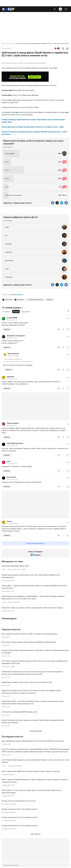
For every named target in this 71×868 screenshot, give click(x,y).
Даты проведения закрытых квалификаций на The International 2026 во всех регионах (33, 741)
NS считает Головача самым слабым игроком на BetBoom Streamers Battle (29, 642)
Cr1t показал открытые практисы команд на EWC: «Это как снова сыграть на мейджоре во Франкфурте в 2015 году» (35, 662)
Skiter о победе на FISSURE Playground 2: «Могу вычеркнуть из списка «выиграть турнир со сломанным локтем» (35, 781)
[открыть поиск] (55, 9)
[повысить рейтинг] (59, 329)
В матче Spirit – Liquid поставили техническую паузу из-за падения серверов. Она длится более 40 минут (34, 587)
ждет (67, 112)
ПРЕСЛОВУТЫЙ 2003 (15, 443)
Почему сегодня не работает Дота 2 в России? (19, 801)
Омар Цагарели (13, 423)
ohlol (9, 461)
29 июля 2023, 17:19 (12, 446)
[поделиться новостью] (67, 48)
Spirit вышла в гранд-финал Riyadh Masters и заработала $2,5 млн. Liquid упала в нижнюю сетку (42, 43)
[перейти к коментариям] (55, 48)
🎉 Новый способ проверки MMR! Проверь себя (19, 712)
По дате (6, 312)
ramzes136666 (12, 318)
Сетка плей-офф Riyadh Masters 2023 (15, 566)
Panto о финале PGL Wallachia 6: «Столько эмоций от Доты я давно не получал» (31, 771)
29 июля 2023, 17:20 (12, 320)
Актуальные (26, 312)
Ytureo (9, 521)
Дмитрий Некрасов (17, 295)
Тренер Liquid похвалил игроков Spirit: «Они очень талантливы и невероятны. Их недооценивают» (31, 576)
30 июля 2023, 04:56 (12, 524)
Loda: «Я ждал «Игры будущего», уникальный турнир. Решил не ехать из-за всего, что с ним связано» (35, 761)
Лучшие (16, 312)
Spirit (3, 68)
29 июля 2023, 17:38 (12, 479)
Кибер (3, 43)
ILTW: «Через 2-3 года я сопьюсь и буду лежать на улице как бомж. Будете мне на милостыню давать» (32, 791)
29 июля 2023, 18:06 (13, 356)
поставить (16, 112)
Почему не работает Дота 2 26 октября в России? (20, 826)
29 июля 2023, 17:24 (12, 379)
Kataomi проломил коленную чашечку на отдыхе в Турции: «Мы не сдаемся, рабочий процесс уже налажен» (33, 721)
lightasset (10, 377)
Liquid (22, 68)
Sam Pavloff (11, 477)
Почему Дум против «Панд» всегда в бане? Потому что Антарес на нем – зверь (33, 127)
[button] (68, 319)
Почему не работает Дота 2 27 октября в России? (20, 817)
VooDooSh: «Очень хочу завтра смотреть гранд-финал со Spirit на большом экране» (32, 608)
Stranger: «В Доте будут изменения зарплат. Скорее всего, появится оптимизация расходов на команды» (35, 651)
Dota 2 (8, 43)
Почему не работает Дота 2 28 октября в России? (20, 809)
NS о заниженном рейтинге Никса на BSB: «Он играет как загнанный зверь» (30, 634)
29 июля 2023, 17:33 (12, 425)
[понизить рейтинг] (68, 329)
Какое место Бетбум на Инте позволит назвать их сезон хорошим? (33, 142)
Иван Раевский (13, 354)
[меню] (66, 9)
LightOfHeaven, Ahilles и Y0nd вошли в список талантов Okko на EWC (27, 682)
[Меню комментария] (68, 319)
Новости (13, 43)
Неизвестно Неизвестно (16, 336)
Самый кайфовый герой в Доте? (21, 217)
